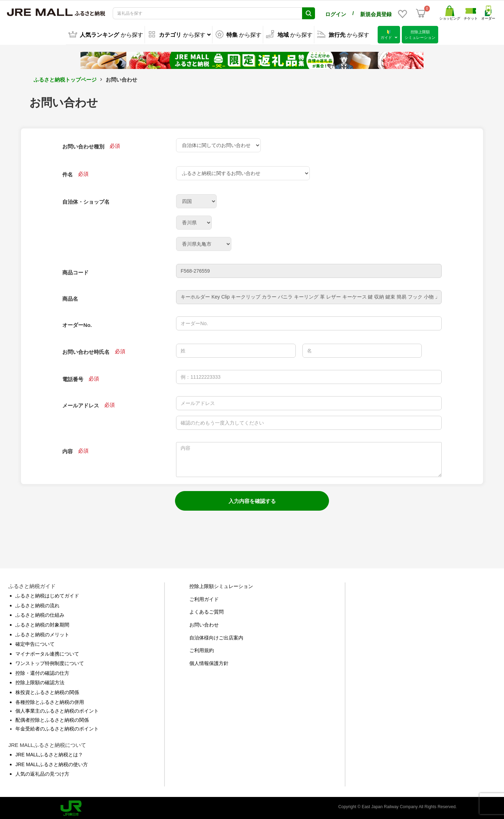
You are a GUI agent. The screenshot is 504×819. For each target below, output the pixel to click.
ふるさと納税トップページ (65, 78)
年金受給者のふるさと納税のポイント (57, 727)
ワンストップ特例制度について (50, 662)
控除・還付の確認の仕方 (42, 672)
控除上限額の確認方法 (40, 681)
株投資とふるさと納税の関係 (47, 691)
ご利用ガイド (204, 598)
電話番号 (73, 378)
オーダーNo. (77, 324)
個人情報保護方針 (209, 662)
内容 (68, 450)
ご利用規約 (202, 649)
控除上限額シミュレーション (221, 585)
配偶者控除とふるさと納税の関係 (52, 719)
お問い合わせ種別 (83, 145)
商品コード (75, 271)
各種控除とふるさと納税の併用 (50, 701)
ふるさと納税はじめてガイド (47, 594)
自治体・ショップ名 (86, 200)
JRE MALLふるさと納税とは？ (49, 753)
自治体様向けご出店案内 (216, 636)
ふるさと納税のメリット (42, 633)
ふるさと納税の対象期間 (42, 623)
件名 (68, 173)
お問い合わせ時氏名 (86, 351)
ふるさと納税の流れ (37, 604)
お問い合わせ (204, 623)
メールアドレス (81, 404)
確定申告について (35, 643)
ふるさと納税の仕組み (40, 614)
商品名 (70, 297)
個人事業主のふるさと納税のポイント (57, 709)
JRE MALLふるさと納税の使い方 (52, 763)
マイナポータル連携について (47, 652)
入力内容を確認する (252, 500)
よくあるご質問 (206, 610)
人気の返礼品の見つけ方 (42, 772)
